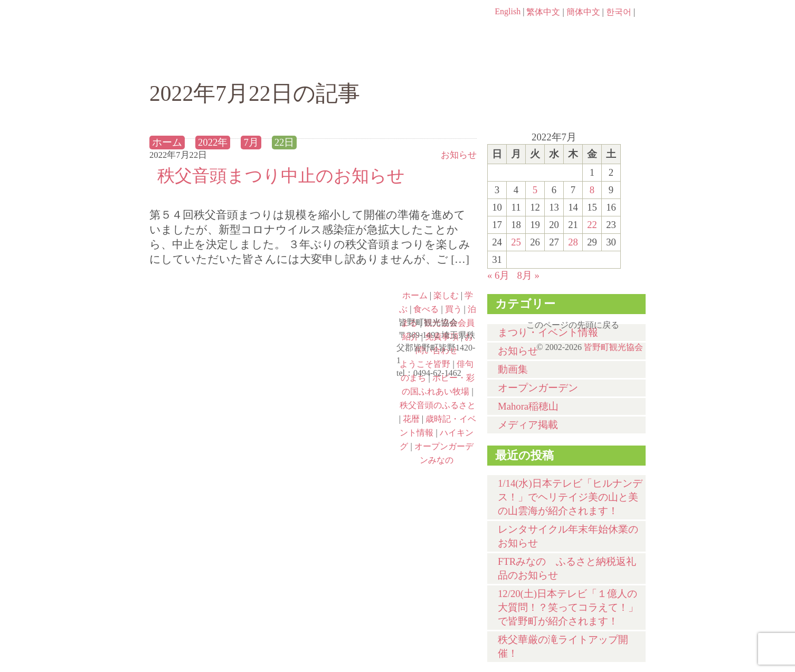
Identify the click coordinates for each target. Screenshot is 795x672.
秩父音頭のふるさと (335, 401)
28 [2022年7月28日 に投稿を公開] (573, 242)
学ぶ (348, 62)
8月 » (528, 275)
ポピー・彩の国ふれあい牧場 (211, 401)
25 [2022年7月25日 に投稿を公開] (516, 242)
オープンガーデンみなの (335, 446)
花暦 (411, 419)
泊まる (603, 62)
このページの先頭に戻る (635, 321)
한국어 (619, 12)
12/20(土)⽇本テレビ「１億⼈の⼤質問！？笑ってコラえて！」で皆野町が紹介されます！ (568, 607)
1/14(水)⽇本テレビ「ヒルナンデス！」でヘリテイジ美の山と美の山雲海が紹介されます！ (570, 497)
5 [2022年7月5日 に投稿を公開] (535, 190)
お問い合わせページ (585, 32)
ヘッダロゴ (221, 26)
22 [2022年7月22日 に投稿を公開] (592, 225)
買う (518, 62)
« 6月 (498, 275)
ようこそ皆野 (211, 310)
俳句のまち (335, 310)
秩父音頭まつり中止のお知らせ (281, 176)
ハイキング (211, 446)
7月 (251, 142)
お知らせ (459, 155)
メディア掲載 (528, 425)
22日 (285, 142)
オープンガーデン (538, 388)
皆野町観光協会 (613, 347)
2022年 (213, 142)
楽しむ (263, 62)
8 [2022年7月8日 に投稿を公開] (592, 190)
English (508, 11)
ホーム (185, 62)
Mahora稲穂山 (528, 406)
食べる (433, 62)
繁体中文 (543, 12)
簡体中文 (583, 12)
